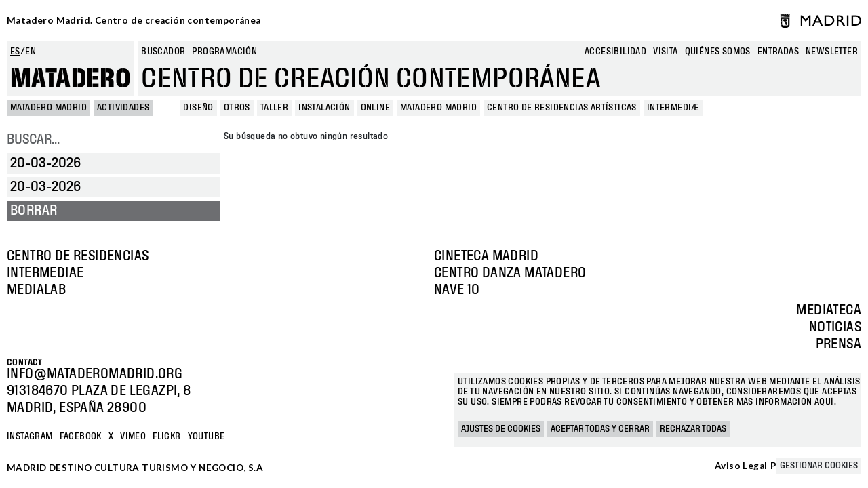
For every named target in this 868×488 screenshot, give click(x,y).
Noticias (835, 327)
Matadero (71, 79)
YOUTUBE (206, 436)
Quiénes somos (718, 52)
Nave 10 (457, 290)
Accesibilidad (615, 52)
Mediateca (829, 310)
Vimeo (133, 436)
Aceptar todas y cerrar (600, 429)
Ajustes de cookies (501, 429)
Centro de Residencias (78, 256)
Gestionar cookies (819, 466)
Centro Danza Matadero (510, 273)
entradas (778, 52)
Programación (224, 52)
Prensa (839, 344)
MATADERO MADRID (48, 108)
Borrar (34, 211)
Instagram (30, 436)
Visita (665, 52)
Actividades (123, 108)
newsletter (832, 52)
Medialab (36, 290)
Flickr (166, 436)
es (15, 52)
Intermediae (45, 273)
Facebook (81, 436)
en (31, 52)
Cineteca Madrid (486, 256)
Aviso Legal (741, 466)
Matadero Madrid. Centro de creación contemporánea (134, 20)
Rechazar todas (693, 429)
